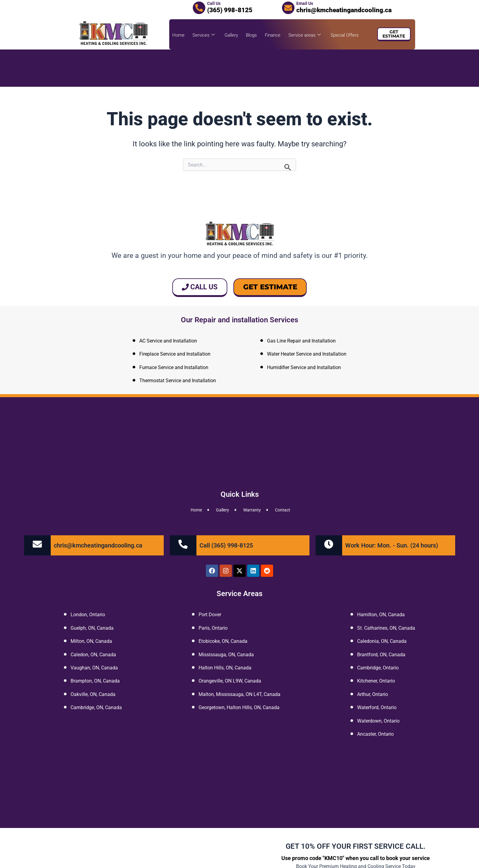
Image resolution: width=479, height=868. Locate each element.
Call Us (214, 3)
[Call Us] (199, 8)
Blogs (251, 35)
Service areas (305, 35)
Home (178, 35)
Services (204, 35)
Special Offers (345, 35)
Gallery (231, 35)
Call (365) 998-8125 (226, 545)
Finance (273, 35)
